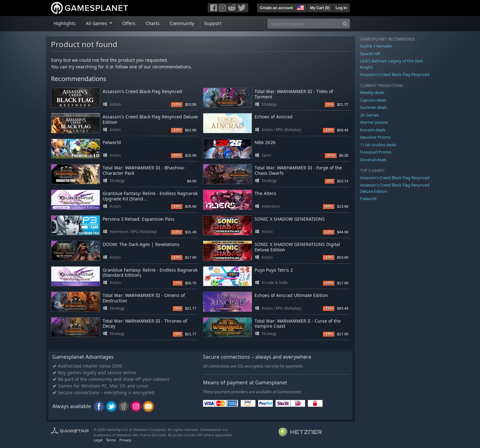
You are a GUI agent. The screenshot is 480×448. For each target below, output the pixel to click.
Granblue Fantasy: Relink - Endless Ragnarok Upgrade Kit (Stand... (150, 196)
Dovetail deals (373, 160)
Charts (153, 23)
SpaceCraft (370, 54)
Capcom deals (373, 100)
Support (213, 23)
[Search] (345, 24)
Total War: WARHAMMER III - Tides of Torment (294, 94)
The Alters (265, 193)
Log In (341, 8)
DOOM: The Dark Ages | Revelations (141, 244)
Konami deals (373, 130)
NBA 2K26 (265, 142)
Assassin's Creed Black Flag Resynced (142, 91)
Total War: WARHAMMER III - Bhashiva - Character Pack (145, 170)
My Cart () (320, 8)
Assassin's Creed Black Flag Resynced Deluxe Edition (150, 119)
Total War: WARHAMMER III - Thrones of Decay (145, 324)
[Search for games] (304, 24)
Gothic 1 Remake (376, 46)
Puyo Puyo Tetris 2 (274, 270)
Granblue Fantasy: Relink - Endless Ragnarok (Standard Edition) (150, 273)
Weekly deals (372, 92)
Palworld (112, 142)
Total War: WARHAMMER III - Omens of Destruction (144, 298)
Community (182, 23)
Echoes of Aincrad (274, 117)
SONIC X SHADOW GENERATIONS (290, 219)
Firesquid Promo (376, 152)
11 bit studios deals (378, 145)
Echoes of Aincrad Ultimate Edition (291, 295)
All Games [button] (97, 23)
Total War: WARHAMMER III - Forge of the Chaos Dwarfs (298, 170)
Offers (129, 23)
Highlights (65, 23)
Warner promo (374, 122)
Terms (111, 440)
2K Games (369, 115)
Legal (98, 440)
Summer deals (373, 107)
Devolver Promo (375, 137)
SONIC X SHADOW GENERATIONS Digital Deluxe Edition (297, 247)
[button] (300, 7)
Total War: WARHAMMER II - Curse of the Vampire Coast (298, 324)
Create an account (276, 8)
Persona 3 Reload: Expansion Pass (139, 219)
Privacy (125, 440)
